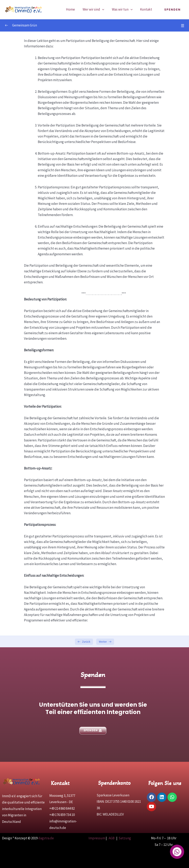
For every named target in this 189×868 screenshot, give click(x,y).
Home (73, 9)
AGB (112, 838)
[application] (104, 9)
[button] (172, 10)
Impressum (97, 838)
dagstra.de (46, 838)
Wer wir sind (95, 9)
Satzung (125, 838)
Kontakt (146, 9)
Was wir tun (123, 9)
